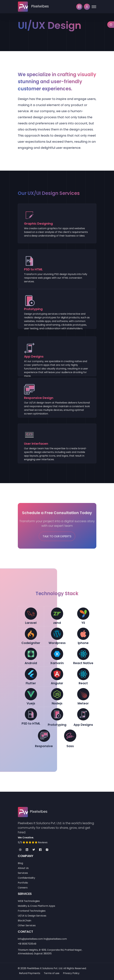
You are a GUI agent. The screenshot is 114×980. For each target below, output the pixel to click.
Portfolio (23, 883)
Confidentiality (26, 878)
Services (23, 873)
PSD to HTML (31, 723)
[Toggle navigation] (94, 7)
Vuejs (31, 703)
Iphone (83, 643)
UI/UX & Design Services (32, 916)
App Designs (83, 725)
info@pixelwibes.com (30, 939)
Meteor (83, 703)
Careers (23, 888)
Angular (57, 683)
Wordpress (57, 643)
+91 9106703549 (27, 944)
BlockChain (25, 921)
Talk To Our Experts (57, 536)
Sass (70, 746)
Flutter (31, 683)
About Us (23, 868)
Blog (20, 863)
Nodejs (57, 703)
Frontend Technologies (32, 911)
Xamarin (57, 663)
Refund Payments (30, 973)
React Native (83, 663)
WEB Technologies (29, 901)
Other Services (27, 925)
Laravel (31, 623)
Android (31, 663)
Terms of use (52, 973)
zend (57, 623)
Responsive (44, 746)
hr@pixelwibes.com (55, 939)
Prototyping (57, 725)
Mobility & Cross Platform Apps (36, 906)
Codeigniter (31, 643)
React (83, 683)
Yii (83, 623)
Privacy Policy (71, 973)
